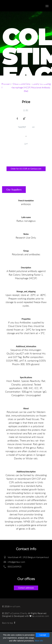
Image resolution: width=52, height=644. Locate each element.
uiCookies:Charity (19, 613)
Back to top (9, 623)
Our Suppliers (14, 189)
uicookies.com (42, 616)
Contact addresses (26, 588)
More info (39, 641)
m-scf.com (15, 606)
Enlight (17, 6)
